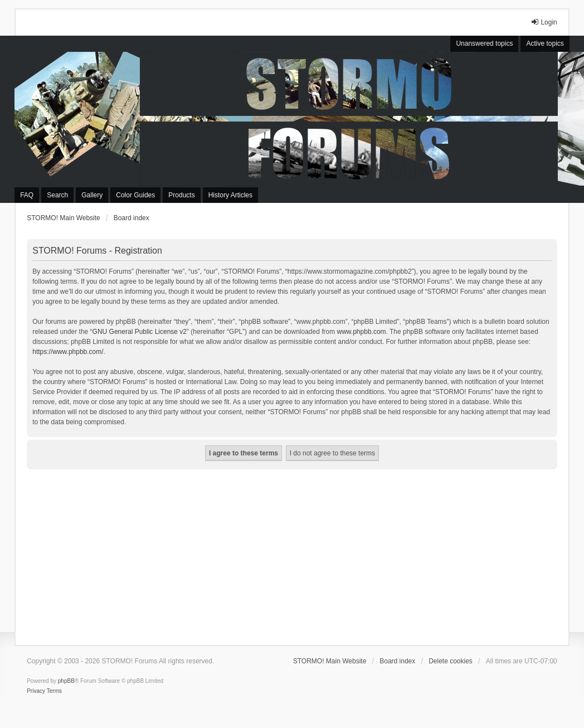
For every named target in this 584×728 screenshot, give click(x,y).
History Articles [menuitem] (230, 195)
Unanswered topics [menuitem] (484, 43)
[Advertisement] (292, 553)
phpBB (66, 681)
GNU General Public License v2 (140, 332)
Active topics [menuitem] (545, 43)
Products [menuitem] (181, 195)
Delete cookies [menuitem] (451, 661)
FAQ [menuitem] (27, 195)
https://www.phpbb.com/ (68, 352)
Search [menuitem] (57, 195)
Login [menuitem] (544, 22)
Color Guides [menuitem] (135, 195)
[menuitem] (36, 691)
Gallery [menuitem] (92, 195)
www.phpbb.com (362, 332)
